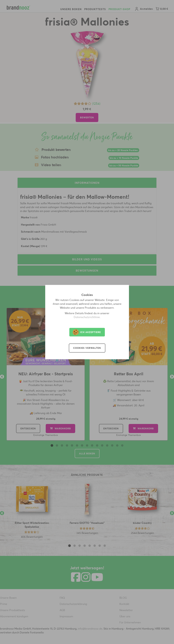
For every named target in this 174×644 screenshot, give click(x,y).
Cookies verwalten (87, 348)
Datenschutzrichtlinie (87, 317)
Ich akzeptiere (87, 332)
